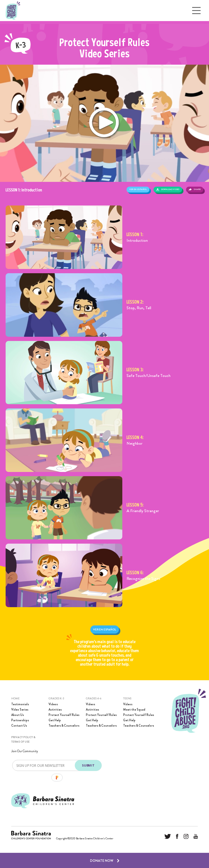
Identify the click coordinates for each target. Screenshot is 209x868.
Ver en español (138, 189)
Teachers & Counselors (64, 726)
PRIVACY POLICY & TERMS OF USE (23, 739)
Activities (55, 710)
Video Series (20, 710)
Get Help (55, 720)
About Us (18, 715)
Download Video (168, 189)
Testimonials (20, 704)
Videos (53, 704)
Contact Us (19, 726)
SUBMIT (88, 765)
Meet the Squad (134, 710)
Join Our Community (25, 751)
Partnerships (20, 720)
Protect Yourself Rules (64, 715)
